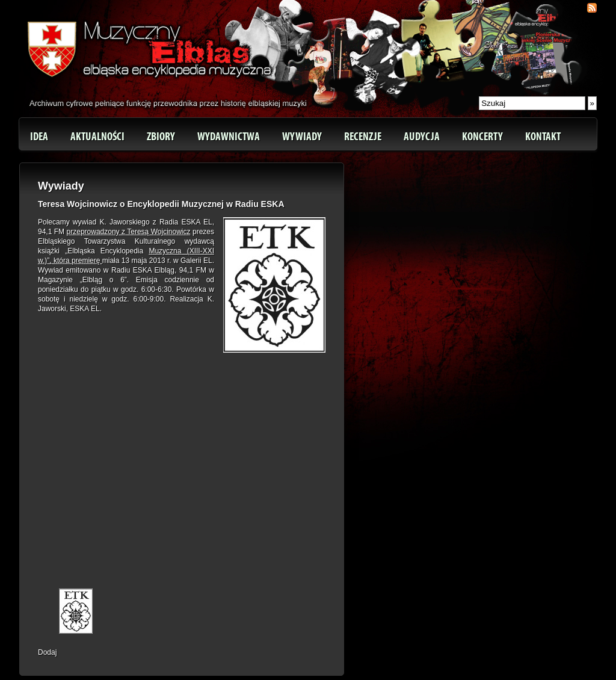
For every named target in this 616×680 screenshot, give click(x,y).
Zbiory (161, 137)
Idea (39, 137)
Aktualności (97, 137)
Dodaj (47, 652)
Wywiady (302, 137)
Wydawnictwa (229, 137)
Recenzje (363, 137)
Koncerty (482, 137)
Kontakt (543, 137)
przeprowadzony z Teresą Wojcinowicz (129, 232)
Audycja (422, 137)
